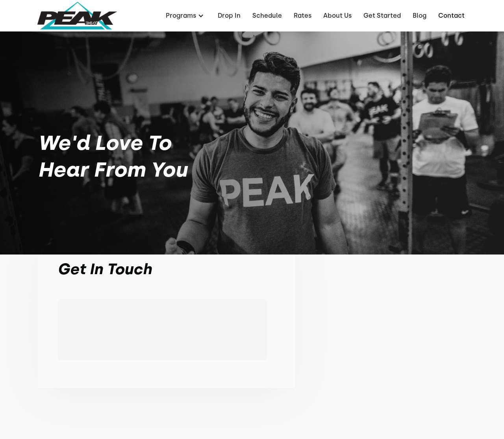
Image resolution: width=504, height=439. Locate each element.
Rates (303, 16)
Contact (451, 16)
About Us (337, 16)
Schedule (267, 16)
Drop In (229, 16)
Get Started (382, 16)
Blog (420, 16)
